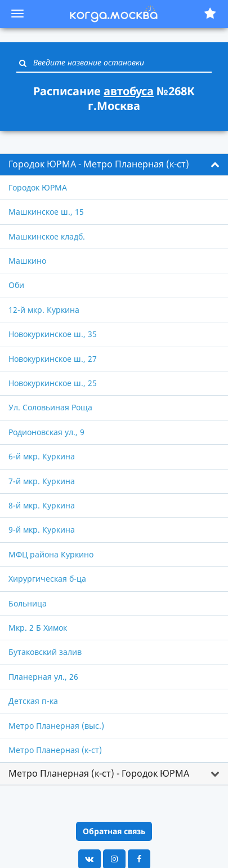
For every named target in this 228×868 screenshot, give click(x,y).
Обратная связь (114, 831)
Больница (28, 603)
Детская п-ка (33, 701)
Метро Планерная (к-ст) (55, 750)
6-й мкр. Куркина (42, 456)
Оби (16, 285)
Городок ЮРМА (38, 187)
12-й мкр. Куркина (44, 310)
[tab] (114, 165)
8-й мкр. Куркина (42, 505)
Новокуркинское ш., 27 (53, 359)
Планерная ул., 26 (43, 677)
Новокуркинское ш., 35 (53, 334)
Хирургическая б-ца (47, 579)
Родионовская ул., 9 (46, 432)
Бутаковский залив (45, 652)
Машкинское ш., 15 (46, 212)
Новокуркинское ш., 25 (53, 383)
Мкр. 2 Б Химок (38, 628)
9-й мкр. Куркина (42, 530)
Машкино (27, 261)
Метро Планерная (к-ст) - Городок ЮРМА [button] (99, 773)
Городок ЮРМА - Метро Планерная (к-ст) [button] (99, 164)
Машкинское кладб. (47, 236)
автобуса (129, 91)
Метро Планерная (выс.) (56, 726)
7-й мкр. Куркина (42, 481)
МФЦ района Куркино (51, 554)
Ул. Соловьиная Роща (50, 407)
